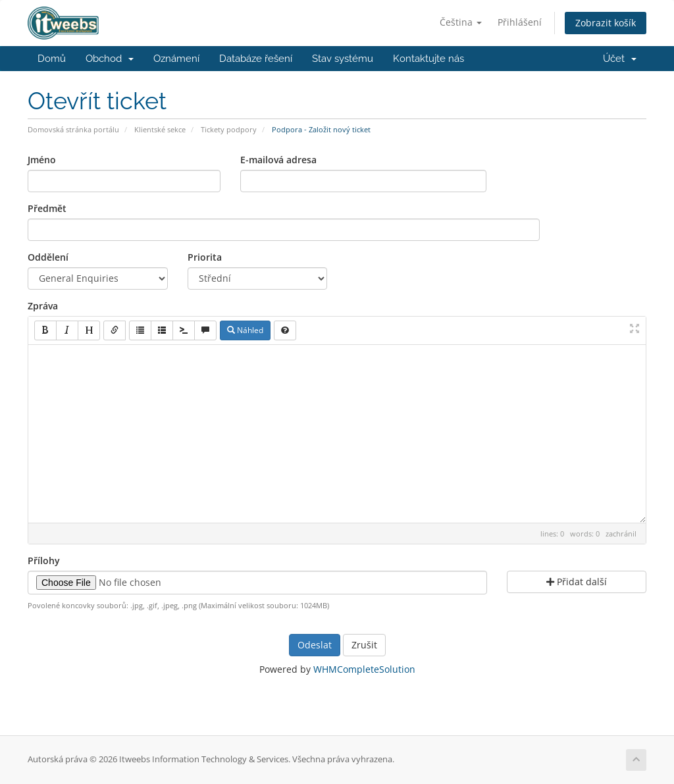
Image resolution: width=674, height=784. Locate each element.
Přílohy (44, 561)
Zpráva (43, 306)
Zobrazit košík (606, 23)
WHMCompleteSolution (364, 669)
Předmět (47, 208)
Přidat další (577, 582)
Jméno (42, 160)
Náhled (245, 330)
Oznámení (176, 59)
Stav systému (343, 59)
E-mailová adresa (278, 160)
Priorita (205, 257)
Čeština (461, 22)
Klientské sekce (160, 129)
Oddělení (48, 257)
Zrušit (364, 645)
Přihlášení (520, 22)
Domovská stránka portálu (73, 129)
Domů (52, 59)
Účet (620, 59)
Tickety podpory (229, 129)
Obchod (110, 59)
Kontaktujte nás (428, 59)
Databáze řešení (256, 59)
